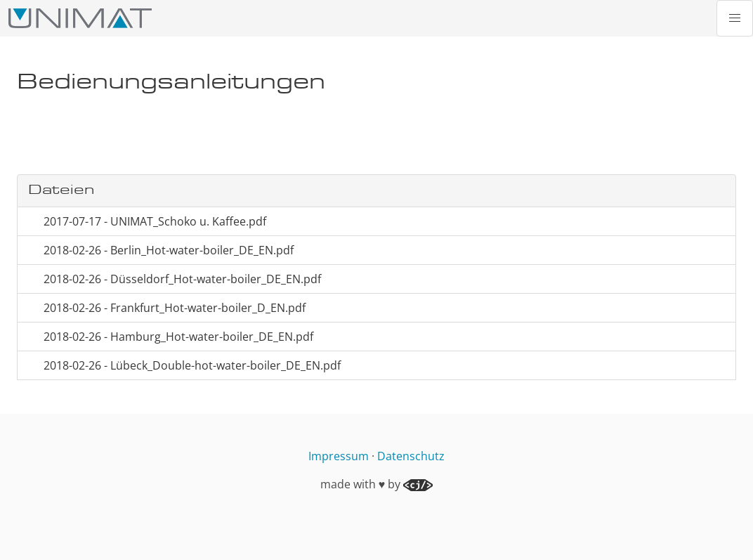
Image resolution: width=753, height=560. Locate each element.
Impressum (339, 456)
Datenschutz (411, 456)
